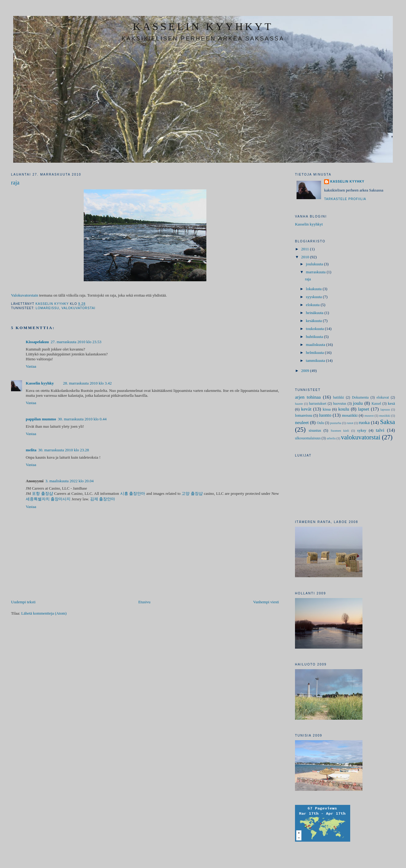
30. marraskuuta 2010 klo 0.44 (82, 419)
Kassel (376, 404)
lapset (363, 409)
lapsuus (385, 409)
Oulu (320, 423)
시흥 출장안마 (133, 493)
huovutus (340, 404)
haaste (299, 404)
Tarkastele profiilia (345, 199)
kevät (306, 409)
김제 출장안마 (103, 499)
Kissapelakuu (37, 342)
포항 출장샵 (42, 493)
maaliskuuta (316, 345)
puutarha (335, 423)
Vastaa (31, 366)
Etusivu (144, 602)
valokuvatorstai (79, 308)
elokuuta (313, 305)
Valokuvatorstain (25, 295)
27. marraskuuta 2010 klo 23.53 (76, 342)
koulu (344, 409)
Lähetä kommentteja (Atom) (44, 613)
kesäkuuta (314, 321)
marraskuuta (316, 272)
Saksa (387, 422)
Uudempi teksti (23, 602)
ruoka (364, 422)
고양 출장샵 (192, 493)
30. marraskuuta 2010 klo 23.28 (64, 450)
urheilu (331, 438)
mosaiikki (350, 415)
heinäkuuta (315, 313)
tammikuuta (316, 360)
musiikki (385, 416)
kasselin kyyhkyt (203, 26)
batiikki (339, 398)
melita (31, 450)
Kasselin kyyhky (40, 383)
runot (350, 423)
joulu (358, 403)
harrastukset (318, 404)
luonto (325, 415)
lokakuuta (314, 289)
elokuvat (383, 398)
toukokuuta (316, 329)
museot (369, 416)
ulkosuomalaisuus (308, 438)
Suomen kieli (340, 431)
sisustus (315, 430)
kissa (327, 409)
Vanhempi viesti (266, 602)
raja (308, 279)
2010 (306, 257)
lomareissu (47, 308)
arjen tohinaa (308, 397)
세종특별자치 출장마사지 (48, 499)
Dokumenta (360, 398)
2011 (306, 249)
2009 (306, 371)
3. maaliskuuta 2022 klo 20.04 (69, 481)
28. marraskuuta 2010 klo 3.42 (87, 383)
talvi (380, 430)
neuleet (302, 422)
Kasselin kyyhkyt (309, 224)
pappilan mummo (41, 419)
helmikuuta (316, 353)
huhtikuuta (315, 337)
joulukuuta (315, 264)
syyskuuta (314, 297)
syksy (362, 430)
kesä (391, 403)
